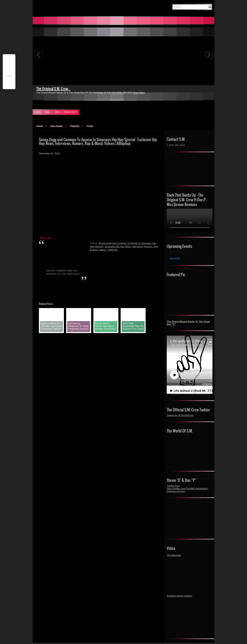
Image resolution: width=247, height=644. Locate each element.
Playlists (75, 126)
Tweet (9, 76)
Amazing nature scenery (179, 596)
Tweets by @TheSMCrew (180, 415)
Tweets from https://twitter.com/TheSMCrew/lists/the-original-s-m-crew (188, 489)
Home (40, 126)
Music (48, 112)
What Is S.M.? (71, 112)
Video (57, 112)
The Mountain (174, 555)
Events (38, 112)
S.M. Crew (45, 238)
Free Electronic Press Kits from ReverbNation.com (190, 394)
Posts (90, 126)
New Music (56, 126)
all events (175, 258)
